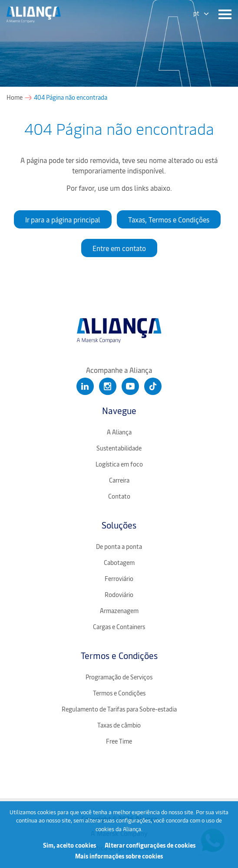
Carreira (119, 480)
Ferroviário (119, 579)
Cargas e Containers (119, 627)
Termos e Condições (119, 655)
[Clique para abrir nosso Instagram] (108, 386)
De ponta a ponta (119, 547)
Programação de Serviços (119, 677)
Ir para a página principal (63, 219)
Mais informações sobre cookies (119, 856)
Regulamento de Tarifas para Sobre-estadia (119, 709)
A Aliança (119, 432)
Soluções (119, 525)
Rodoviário (119, 595)
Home (15, 98)
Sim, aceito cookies (69, 845)
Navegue (119, 410)
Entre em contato (119, 248)
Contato (119, 496)
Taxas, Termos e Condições (169, 219)
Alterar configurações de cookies (150, 845)
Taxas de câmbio (119, 725)
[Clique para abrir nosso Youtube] (130, 386)
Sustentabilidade (119, 448)
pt (196, 13)
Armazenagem (119, 611)
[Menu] (223, 15)
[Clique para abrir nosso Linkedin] (85, 386)
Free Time (119, 741)
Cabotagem (119, 563)
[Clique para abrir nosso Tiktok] (153, 386)
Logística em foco (119, 464)
